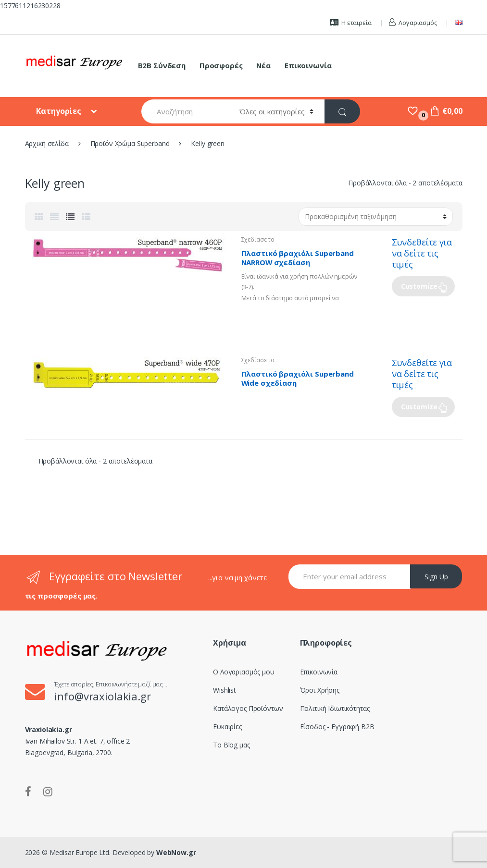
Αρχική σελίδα (47, 143)
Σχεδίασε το (258, 239)
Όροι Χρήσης (320, 690)
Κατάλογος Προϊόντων (248, 708)
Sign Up (436, 577)
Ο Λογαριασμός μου (244, 672)
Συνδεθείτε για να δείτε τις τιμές (422, 253)
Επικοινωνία (308, 65)
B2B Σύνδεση (162, 65)
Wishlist (225, 690)
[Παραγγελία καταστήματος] (376, 217)
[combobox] (185, 111)
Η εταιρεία (350, 23)
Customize (419, 286)
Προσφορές (221, 65)
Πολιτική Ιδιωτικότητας (335, 708)
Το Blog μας (231, 745)
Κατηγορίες (59, 111)
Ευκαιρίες (227, 727)
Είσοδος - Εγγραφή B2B (337, 727)
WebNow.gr (175, 852)
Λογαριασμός (413, 23)
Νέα (263, 65)
